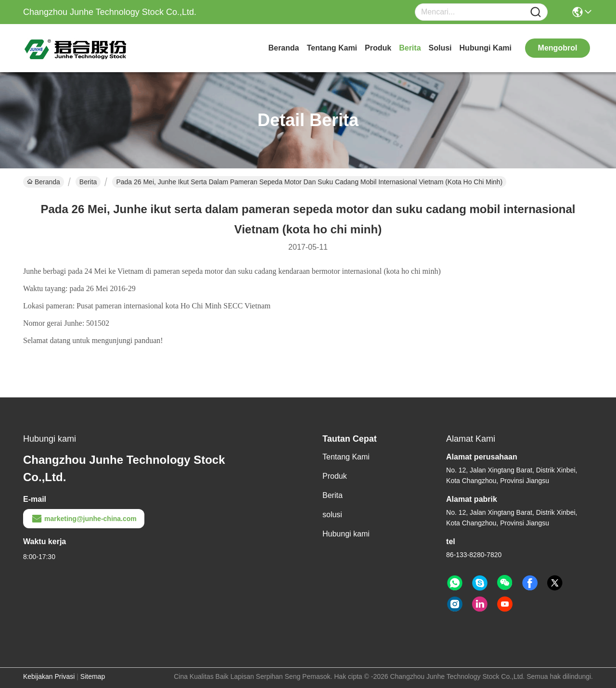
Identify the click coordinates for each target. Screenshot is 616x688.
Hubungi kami (486, 48)
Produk (378, 48)
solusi (440, 48)
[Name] (536, 12)
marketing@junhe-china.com (84, 519)
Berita (410, 48)
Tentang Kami (332, 48)
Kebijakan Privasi (49, 676)
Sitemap (93, 676)
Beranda (283, 48)
